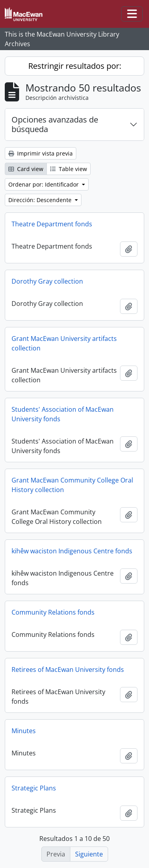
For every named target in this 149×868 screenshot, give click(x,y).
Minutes (24, 731)
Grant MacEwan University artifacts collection (64, 343)
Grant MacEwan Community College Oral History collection (72, 485)
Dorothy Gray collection (47, 281)
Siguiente (89, 854)
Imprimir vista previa (41, 153)
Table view (69, 169)
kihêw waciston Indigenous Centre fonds (72, 551)
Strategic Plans (34, 788)
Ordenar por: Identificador (44, 184)
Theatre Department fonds (52, 224)
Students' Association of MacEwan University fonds (63, 414)
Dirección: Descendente (41, 200)
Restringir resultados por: (75, 66)
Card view (26, 169)
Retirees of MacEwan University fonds (68, 669)
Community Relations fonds (53, 612)
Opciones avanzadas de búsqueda (55, 124)
